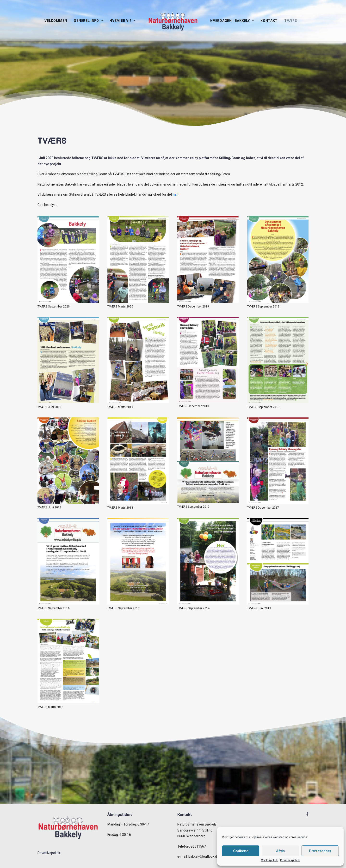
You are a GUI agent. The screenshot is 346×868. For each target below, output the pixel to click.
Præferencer (320, 851)
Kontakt (269, 21)
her (175, 194)
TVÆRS (291, 21)
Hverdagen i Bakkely (232, 21)
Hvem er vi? (123, 21)
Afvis (280, 851)
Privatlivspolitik (290, 860)
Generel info (88, 21)
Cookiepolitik (269, 860)
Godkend (241, 851)
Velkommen (56, 21)
